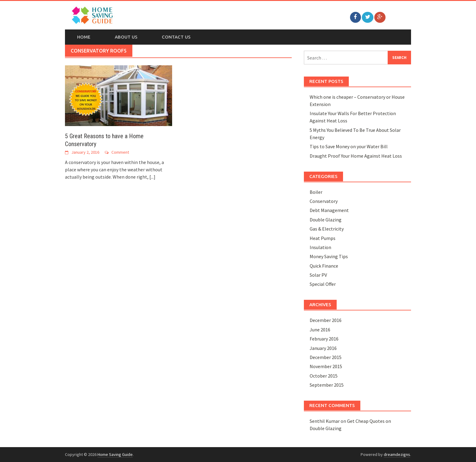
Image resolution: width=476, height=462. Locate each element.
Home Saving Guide (115, 454)
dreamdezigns (397, 454)
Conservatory (324, 201)
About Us (126, 37)
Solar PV (318, 275)
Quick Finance (324, 266)
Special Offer (323, 284)
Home (84, 37)
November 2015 (326, 366)
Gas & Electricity (327, 229)
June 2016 (320, 330)
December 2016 (326, 320)
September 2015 (327, 385)
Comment (120, 152)
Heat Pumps (323, 238)
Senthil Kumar (325, 421)
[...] (152, 177)
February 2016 (324, 339)
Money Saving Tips (329, 256)
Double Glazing (326, 220)
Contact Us (176, 37)
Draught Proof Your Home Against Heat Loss (356, 156)
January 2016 (323, 348)
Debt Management (329, 210)
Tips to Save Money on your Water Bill (349, 146)
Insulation (320, 247)
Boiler (316, 192)
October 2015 (324, 376)
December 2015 (326, 357)
